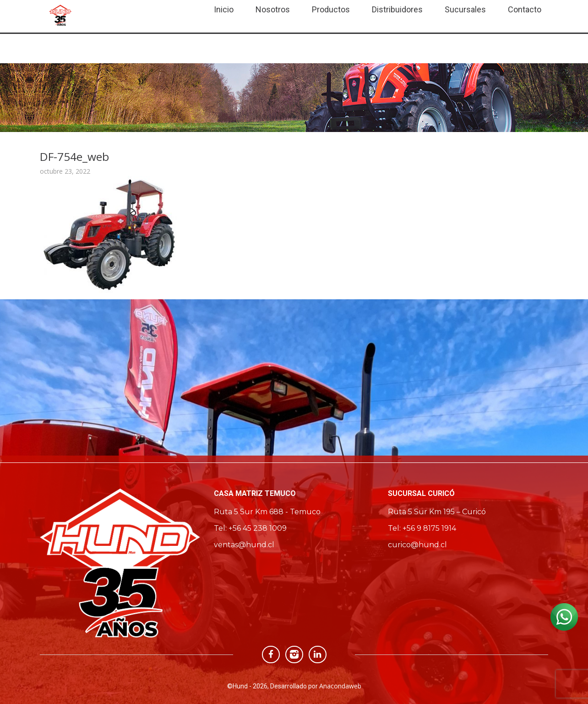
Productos (331, 9)
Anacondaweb (340, 686)
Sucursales (465, 9)
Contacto (525, 9)
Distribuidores (397, 9)
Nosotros (273, 9)
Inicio (224, 9)
